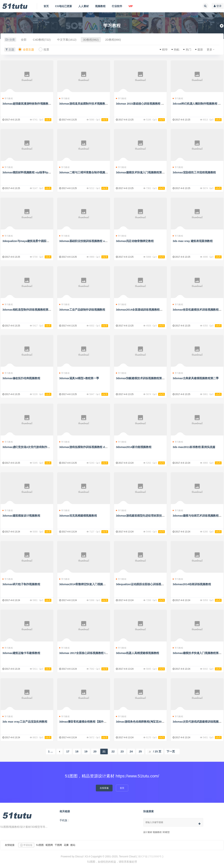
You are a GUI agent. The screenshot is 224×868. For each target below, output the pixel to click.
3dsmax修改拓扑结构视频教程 (21, 378)
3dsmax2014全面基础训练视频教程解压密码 (143, 310)
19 (86, 751)
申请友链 (26, 845)
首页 (46, 6)
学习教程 (8, 98)
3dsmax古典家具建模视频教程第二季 (196, 378)
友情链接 (10, 845)
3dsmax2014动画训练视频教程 (192, 584)
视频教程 (100, 6)
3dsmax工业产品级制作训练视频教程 (82, 310)
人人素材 (84, 6)
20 (95, 751)
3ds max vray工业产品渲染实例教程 (25, 722)
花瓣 (66, 845)
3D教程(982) (91, 40)
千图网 (58, 845)
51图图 (40, 845)
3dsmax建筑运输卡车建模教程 (21, 653)
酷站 (73, 845)
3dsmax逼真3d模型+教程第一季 (79, 378)
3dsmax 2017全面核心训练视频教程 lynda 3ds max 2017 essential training (106, 653)
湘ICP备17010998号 (150, 856)
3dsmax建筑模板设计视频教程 (21, 516)
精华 (165, 49)
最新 (200, 49)
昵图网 (49, 845)
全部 (24, 40)
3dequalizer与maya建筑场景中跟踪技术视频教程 (33, 241)
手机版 (63, 820)
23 (122, 751)
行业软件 (117, 6)
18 (77, 751)
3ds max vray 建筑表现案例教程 (193, 241)
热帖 (177, 49)
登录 (218, 6)
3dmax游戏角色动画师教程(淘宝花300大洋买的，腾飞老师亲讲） (156, 722)
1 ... (51, 751)
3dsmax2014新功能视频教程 (134, 447)
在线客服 (104, 788)
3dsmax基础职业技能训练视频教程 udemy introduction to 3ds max (101, 241)
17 (68, 751)
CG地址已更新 (64, 6)
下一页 (171, 751)
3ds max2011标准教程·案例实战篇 (194, 447)
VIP (131, 6)
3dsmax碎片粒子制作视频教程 (21, 584)
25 (140, 751)
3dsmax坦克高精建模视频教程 (78, 516)
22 (113, 751)
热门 (188, 49)
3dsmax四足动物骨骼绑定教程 (135, 241)
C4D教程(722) (42, 40)
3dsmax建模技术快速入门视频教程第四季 (142, 172)
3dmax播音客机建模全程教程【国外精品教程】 (88, 722)
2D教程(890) (113, 40)
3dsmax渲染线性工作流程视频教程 (194, 172)
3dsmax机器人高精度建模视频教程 (137, 653)
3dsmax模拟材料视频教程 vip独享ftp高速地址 (31, 172)
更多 (209, 49)
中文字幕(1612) (67, 40)
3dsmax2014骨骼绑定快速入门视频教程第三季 (88, 584)
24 (131, 751)
